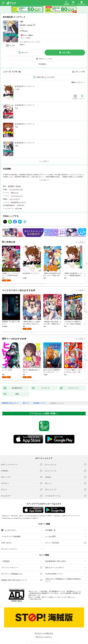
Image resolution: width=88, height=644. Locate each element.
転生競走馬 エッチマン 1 (24, 86)
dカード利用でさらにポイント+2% (29, 37)
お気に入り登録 (80, 72)
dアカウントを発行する (44, 629)
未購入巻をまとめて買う (46, 77)
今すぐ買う (67, 53)
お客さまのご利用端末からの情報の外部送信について (63, 576)
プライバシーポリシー (10, 564)
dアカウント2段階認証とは (12, 570)
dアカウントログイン (9, 545)
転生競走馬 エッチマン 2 (24, 105)
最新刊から (81, 82)
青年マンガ (15, 193)
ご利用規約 (6, 557)
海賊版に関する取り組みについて (14, 576)
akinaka (30, 22)
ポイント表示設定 (52, 539)
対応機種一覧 (50, 526)
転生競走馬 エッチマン (19, 202)
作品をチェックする (46, 59)
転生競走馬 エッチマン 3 (24, 124)
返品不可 (22, 39)
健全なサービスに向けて (55, 564)
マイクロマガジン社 (16, 189)
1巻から (74, 82)
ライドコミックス (17, 196)
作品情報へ (43, 64)
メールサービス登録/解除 (11, 533)
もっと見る (80, 242)
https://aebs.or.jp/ (36, 595)
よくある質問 (50, 533)
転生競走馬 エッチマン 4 (24, 143)
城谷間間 (23, 22)
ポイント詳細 (25, 33)
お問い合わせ (6, 539)
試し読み (12, 45)
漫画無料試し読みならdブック (10, 399)
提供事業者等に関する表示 (56, 557)
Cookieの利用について (54, 570)
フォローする (34, 22)
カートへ (25, 53)
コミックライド (15, 199)
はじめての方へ (9, 526)
